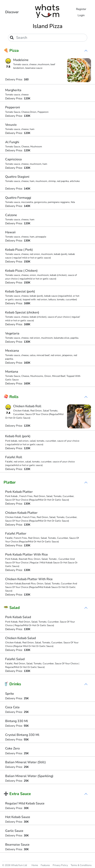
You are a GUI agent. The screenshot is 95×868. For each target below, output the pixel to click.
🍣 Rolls (11, 397)
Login (81, 15)
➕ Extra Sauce (17, 794)
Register (81, 9)
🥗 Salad (12, 608)
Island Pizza (48, 26)
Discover (12, 12)
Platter (10, 482)
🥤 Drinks (12, 684)
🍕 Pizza (11, 51)
